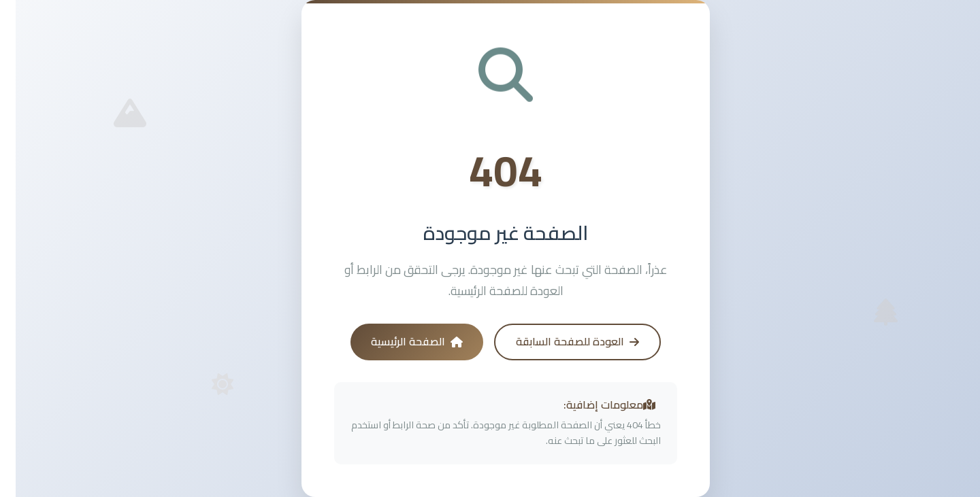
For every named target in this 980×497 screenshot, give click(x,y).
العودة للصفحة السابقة (562, 341)
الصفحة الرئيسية (401, 341)
